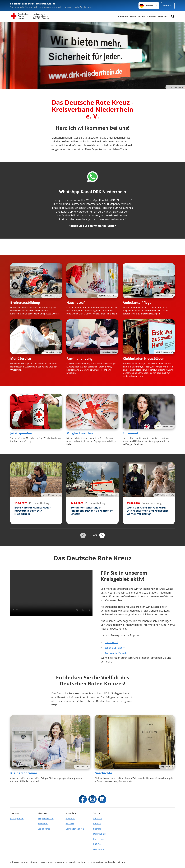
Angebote (123, 17)
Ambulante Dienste (116, 653)
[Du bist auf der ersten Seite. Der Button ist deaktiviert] (83, 535)
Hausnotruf (75, 303)
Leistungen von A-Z (75, 829)
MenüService (21, 358)
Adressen (98, 818)
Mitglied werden (80, 433)
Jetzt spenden (21, 433)
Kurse (133, 17)
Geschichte (103, 773)
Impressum (99, 839)
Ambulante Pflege (137, 303)
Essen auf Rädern (115, 648)
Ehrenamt (131, 433)
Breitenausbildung (25, 303)
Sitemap (97, 829)
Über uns (163, 17)
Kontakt (97, 824)
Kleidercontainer (24, 773)
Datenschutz (99, 834)
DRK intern (99, 849)
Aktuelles (70, 824)
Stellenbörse (44, 829)
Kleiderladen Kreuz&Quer (143, 358)
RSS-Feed (98, 844)
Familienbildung (79, 358)
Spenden (152, 17)
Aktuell (142, 17)
